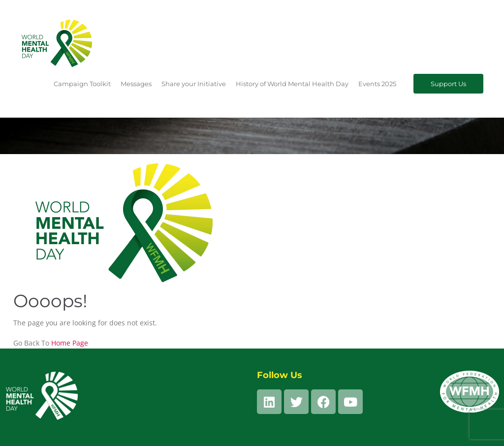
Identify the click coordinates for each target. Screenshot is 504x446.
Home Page (70, 343)
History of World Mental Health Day (292, 84)
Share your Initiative (194, 84)
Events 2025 (377, 84)
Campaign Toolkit (82, 84)
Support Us (448, 84)
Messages (136, 84)
